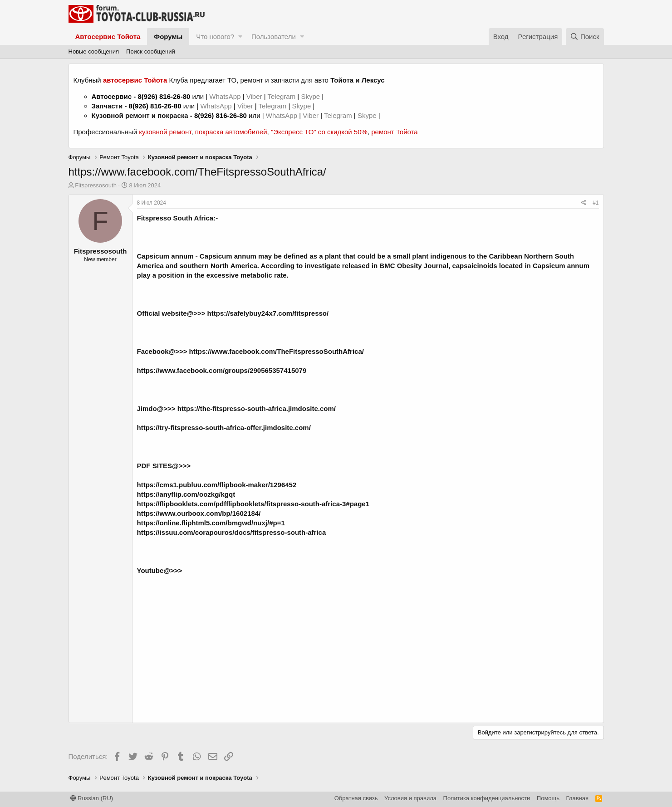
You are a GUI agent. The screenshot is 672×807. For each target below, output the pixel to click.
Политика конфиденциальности (487, 798)
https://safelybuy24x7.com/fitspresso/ (268, 313)
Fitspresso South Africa (175, 218)
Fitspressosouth (96, 185)
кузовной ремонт (165, 132)
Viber (254, 96)
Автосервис (112, 96)
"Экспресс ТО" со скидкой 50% (319, 132)
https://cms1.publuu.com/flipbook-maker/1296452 (217, 485)
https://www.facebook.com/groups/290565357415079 (222, 370)
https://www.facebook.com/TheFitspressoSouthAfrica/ (277, 351)
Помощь (548, 798)
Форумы (168, 37)
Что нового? (215, 37)
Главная (577, 798)
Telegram (282, 96)
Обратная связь (356, 798)
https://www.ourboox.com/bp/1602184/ (199, 513)
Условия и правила (410, 798)
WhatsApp (226, 96)
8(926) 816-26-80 (164, 96)
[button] (240, 37)
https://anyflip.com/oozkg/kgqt (186, 494)
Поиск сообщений (151, 51)
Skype (311, 96)
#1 (596, 203)
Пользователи (274, 37)
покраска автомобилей (231, 132)
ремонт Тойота (394, 132)
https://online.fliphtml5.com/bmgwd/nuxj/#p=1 (211, 523)
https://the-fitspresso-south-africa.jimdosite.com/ (257, 408)
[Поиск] (585, 37)
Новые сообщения (94, 51)
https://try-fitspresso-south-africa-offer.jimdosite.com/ (224, 428)
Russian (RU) (92, 798)
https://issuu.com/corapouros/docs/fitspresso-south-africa (232, 532)
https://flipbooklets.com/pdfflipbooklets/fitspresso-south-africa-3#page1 (253, 504)
